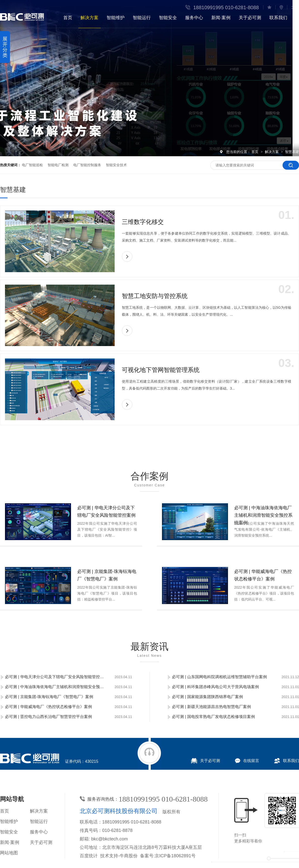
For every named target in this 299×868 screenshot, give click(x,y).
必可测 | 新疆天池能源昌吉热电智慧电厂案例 (211, 707)
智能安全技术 (116, 165)
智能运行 (142, 18)
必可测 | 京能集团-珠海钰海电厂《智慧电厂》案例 (107, 575)
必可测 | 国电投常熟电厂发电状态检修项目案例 (213, 717)
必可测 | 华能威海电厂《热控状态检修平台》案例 (263, 575)
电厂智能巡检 (32, 165)
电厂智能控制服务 (87, 165)
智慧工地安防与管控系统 (155, 296)
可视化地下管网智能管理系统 (161, 370)
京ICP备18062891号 (175, 856)
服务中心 (194, 18)
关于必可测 (250, 18)
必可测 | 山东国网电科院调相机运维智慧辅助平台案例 (219, 677)
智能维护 (116, 18)
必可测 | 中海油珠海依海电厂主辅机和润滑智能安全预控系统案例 (263, 515)
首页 (68, 18)
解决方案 (89, 18)
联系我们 (278, 18)
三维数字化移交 (143, 222)
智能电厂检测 (58, 165)
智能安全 (168, 18)
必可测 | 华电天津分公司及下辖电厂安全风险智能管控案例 (106, 511)
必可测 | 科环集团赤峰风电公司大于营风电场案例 (215, 687)
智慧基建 (292, 152)
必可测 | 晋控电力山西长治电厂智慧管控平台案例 (48, 717)
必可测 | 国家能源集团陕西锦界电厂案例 (207, 697)
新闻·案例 (221, 18)
